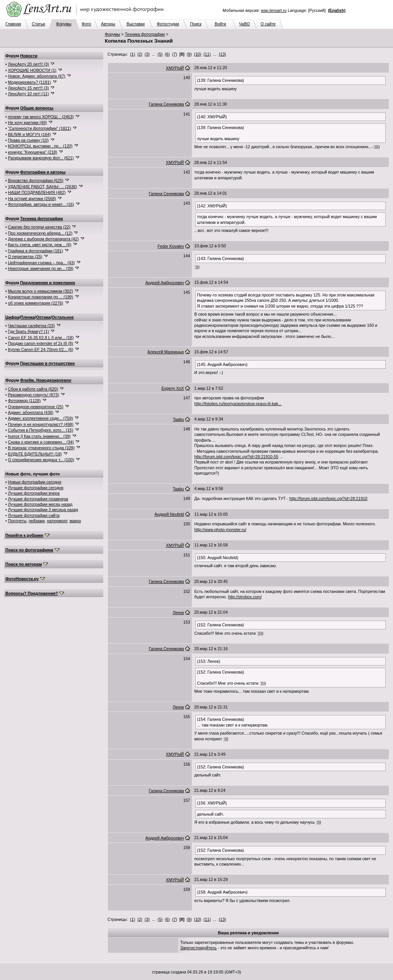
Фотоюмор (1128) (24, 401)
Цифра (12, 317)
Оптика (43, 317)
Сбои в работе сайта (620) (33, 389)
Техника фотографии (145, 34)
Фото (86, 24)
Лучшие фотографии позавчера (38, 499)
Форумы (64, 24)
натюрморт (57, 521)
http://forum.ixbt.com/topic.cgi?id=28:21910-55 (236, 457)
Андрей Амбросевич (165, 283)
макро (75, 521)
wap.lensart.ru (274, 10)
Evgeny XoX (173, 388)
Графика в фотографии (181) (36, 251)
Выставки (136, 24)
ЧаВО (244, 24)
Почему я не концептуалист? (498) (41, 424)
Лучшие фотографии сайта (34, 515)
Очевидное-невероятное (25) (36, 407)
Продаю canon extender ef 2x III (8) (41, 343)
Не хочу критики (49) (27, 122)
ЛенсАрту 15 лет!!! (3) (29, 88)
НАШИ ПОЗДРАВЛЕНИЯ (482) (37, 192)
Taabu (178, 419)
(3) (147, 54)
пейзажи (37, 521)
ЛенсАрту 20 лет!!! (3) (29, 64)
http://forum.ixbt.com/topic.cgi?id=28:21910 (328, 498)
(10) (197, 54)
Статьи (39, 24)
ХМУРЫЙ (175, 68)
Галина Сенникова (167, 104)
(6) (168, 54)
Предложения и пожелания (48, 283)
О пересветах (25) (25, 257)
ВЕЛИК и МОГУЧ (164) (30, 134)
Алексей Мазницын (166, 352)
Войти (220, 24)
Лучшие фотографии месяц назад (40, 504)
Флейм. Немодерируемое (46, 380)
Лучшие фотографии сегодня (36, 488)
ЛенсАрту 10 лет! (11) (29, 94)
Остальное (63, 317)
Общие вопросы (37, 108)
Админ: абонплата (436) (31, 412)
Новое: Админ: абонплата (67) (37, 76)
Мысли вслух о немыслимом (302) (40, 291)
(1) (133, 54)
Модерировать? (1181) (30, 82)
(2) (140, 54)
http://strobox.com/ (245, 597)
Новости (29, 56)
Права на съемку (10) (28, 140)
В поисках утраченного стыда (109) (41, 448)
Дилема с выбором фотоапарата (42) (43, 239)
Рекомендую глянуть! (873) (34, 395)
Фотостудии (168, 24)
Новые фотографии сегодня (35, 482)
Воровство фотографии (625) (36, 180)
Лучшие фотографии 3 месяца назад (43, 510)
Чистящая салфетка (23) (31, 326)
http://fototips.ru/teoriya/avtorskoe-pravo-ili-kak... (238, 404)
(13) (222, 54)
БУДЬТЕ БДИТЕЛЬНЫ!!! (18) (35, 454)
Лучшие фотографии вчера (34, 493)
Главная (13, 24)
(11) (207, 54)
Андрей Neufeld (169, 514)
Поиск (196, 24)
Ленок (178, 612)
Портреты (17, 521)
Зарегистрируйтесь (199, 948)
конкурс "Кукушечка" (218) (33, 152)
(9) (189, 54)
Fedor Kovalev (171, 246)
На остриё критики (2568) (32, 199)
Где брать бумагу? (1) (29, 331)
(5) (160, 54)
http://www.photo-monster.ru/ (220, 530)
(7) (175, 54)
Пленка (28, 317)
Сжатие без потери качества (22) (39, 227)
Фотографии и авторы (43, 172)
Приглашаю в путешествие (48, 363)
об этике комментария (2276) (36, 303)
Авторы (108, 24)
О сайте (268, 24)
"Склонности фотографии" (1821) (40, 128)
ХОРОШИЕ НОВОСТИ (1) (32, 70)
